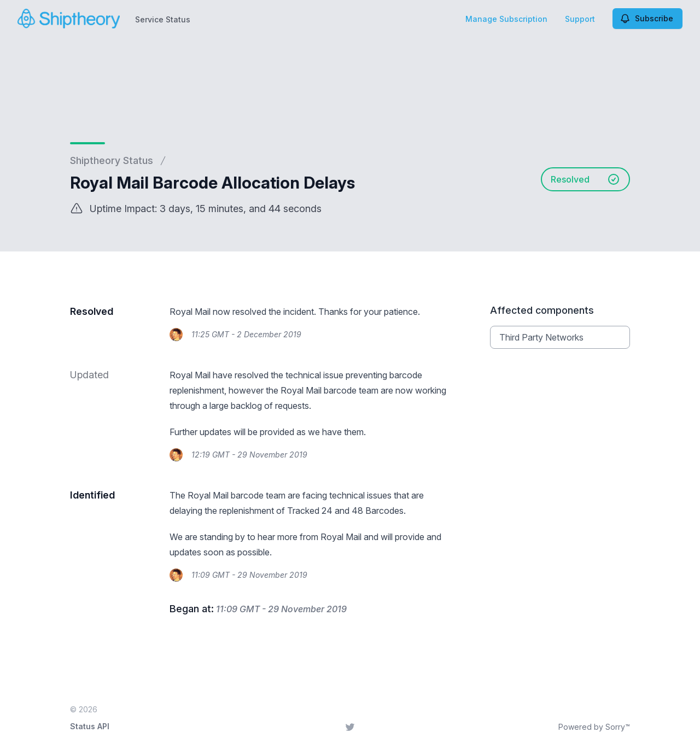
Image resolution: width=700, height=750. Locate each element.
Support (580, 19)
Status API (90, 726)
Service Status (163, 19)
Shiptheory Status (112, 160)
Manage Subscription (506, 19)
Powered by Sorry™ (594, 727)
